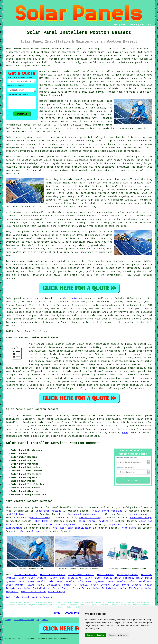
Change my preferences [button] (118, 635)
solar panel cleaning (108, 511)
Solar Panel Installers (66, 578)
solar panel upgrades (60, 525)
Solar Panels (105, 575)
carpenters (115, 525)
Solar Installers (26, 575)
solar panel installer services (66, 433)
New (38, 620)
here (125, 433)
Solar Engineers (127, 575)
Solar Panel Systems (127, 585)
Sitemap (8, 620)
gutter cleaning (40, 518)
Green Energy (100, 585)
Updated (45, 620)
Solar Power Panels (53, 575)
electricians (14, 528)
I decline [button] (101, 635)
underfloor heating (48, 511)
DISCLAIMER (145, 25)
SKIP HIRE (41, 521)
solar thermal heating (93, 521)
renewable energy (141, 518)
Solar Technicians (105, 588)
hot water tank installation (72, 528)
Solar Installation (37, 588)
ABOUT (124, 25)
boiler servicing (90, 518)
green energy (139, 514)
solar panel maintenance (82, 514)
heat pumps (129, 528)
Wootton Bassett (74, 298)
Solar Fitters (124, 578)
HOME (116, 25)
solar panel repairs (31, 531)
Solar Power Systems (33, 578)
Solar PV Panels (76, 585)
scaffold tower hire (20, 514)
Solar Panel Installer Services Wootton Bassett (53, 443)
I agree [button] (90, 635)
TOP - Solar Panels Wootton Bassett (29, 597)
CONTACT (133, 25)
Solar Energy (61, 588)
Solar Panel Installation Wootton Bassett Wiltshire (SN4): (45, 49)
